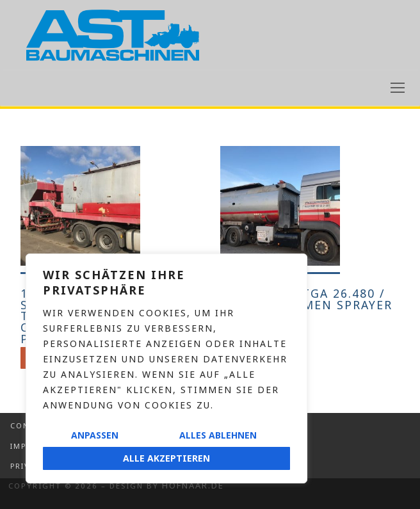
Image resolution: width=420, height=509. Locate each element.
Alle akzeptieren (166, 458)
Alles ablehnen (218, 435)
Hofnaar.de (193, 485)
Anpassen (95, 435)
